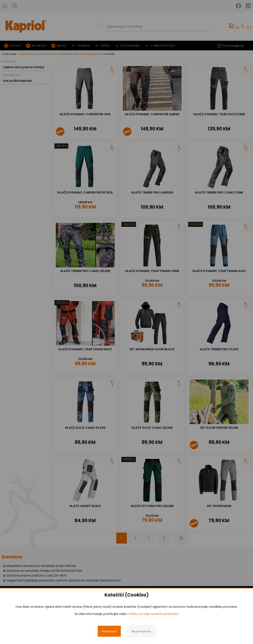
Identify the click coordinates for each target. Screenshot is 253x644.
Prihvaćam (109, 631)
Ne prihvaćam (141, 631)
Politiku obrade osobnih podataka (153, 614)
